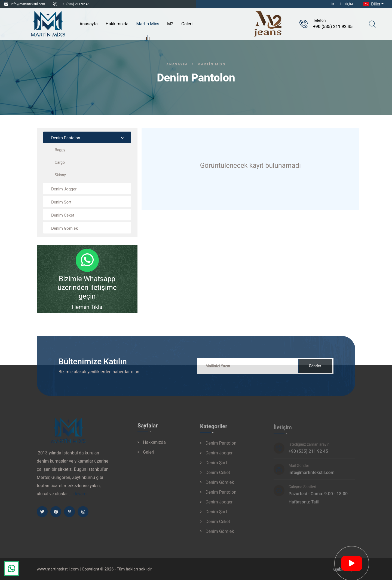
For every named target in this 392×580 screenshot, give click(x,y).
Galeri (187, 24)
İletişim (346, 4)
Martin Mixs (148, 25)
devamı (81, 497)
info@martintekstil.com (28, 4)
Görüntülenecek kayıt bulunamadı (250, 166)
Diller (371, 4)
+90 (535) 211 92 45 (75, 4)
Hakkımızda (117, 24)
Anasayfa (89, 24)
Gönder (315, 369)
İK (333, 4)
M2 (170, 24)
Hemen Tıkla (87, 307)
